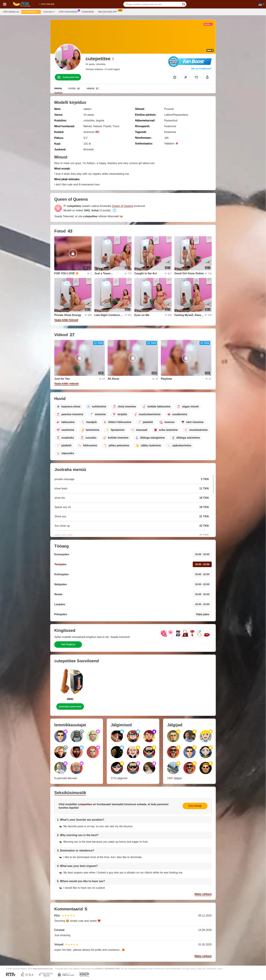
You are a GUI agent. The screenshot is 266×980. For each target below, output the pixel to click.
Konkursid (88, 12)
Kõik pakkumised (69, 12)
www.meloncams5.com (43, 969)
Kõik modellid (11, 12)
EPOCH (100, 969)
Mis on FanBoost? (201, 69)
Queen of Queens (123, 206)
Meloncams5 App (108, 12)
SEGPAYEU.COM (112, 969)
